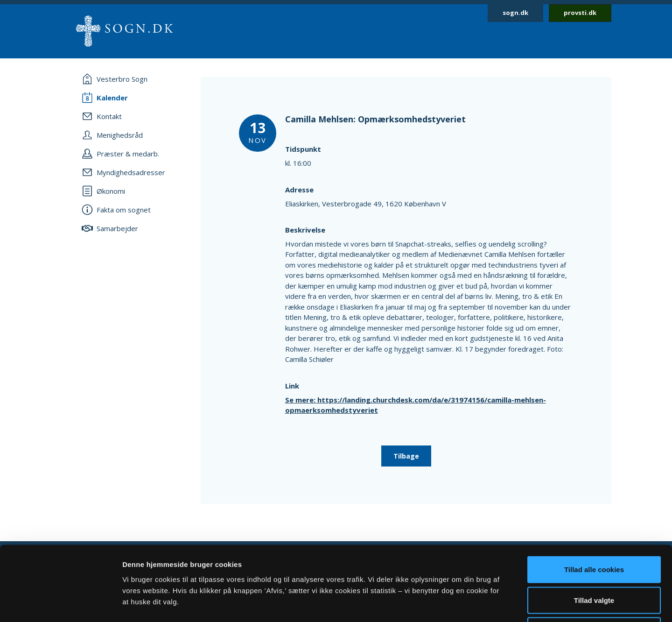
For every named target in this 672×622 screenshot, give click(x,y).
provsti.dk (580, 13)
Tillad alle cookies (594, 499)
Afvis (594, 561)
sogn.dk (515, 13)
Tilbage (406, 456)
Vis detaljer (485, 604)
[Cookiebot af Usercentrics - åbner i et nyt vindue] (60, 604)
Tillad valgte (594, 530)
